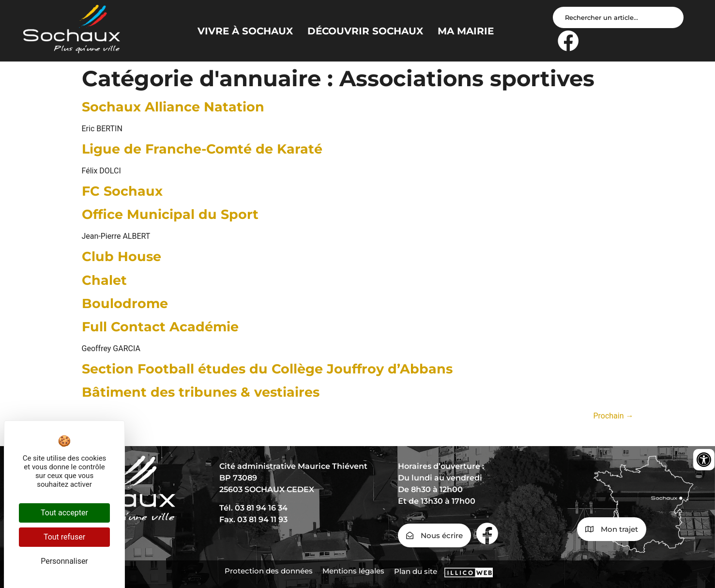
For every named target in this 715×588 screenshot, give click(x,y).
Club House (122, 256)
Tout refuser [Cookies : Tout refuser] (64, 537)
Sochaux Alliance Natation (173, 107)
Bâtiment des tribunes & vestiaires (201, 392)
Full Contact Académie (160, 327)
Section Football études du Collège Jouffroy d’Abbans (267, 369)
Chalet (104, 280)
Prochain (613, 416)
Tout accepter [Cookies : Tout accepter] (64, 513)
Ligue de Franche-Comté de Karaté (202, 149)
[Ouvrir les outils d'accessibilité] (704, 460)
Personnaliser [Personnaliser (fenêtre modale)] (64, 561)
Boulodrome (125, 303)
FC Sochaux (122, 191)
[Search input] (618, 17)
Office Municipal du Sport (170, 214)
